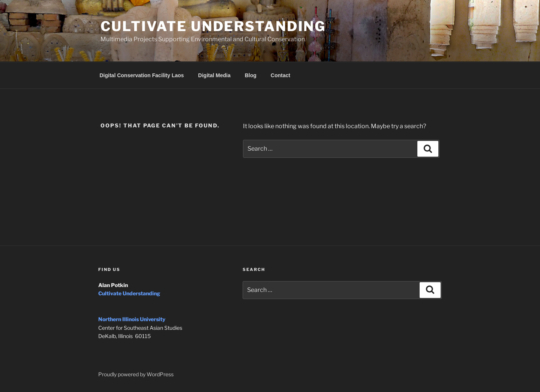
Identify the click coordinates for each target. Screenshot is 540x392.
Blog (251, 75)
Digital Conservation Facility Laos (142, 75)
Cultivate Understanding (213, 26)
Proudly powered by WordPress (136, 374)
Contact (280, 75)
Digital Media (214, 75)
